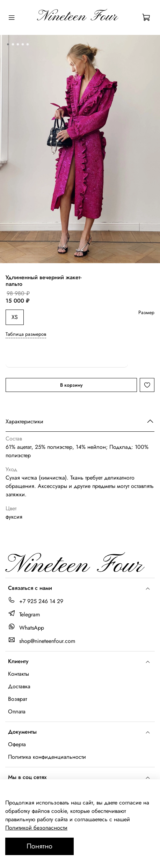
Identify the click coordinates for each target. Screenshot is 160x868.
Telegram (29, 614)
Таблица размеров (26, 334)
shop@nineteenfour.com (46, 641)
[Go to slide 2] (13, 44)
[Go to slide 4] (23, 44)
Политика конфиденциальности (47, 757)
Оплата (17, 711)
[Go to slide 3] (18, 44)
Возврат (17, 699)
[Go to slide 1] (8, 44)
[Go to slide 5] (28, 44)
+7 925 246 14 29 (40, 601)
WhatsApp (31, 628)
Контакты (19, 674)
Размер (146, 313)
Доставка (19, 686)
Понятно (39, 846)
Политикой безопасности (36, 828)
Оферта (17, 744)
